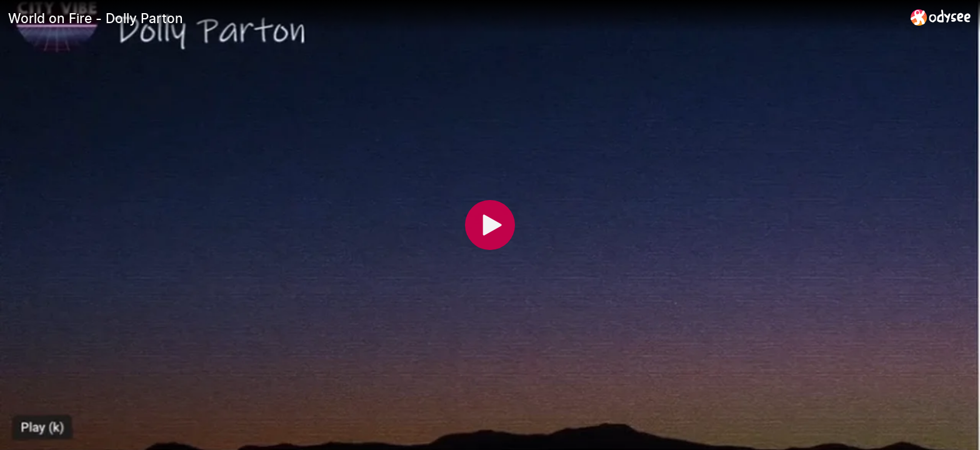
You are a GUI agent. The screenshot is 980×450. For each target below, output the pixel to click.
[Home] (941, 17)
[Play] (490, 225)
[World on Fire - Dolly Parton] (454, 18)
